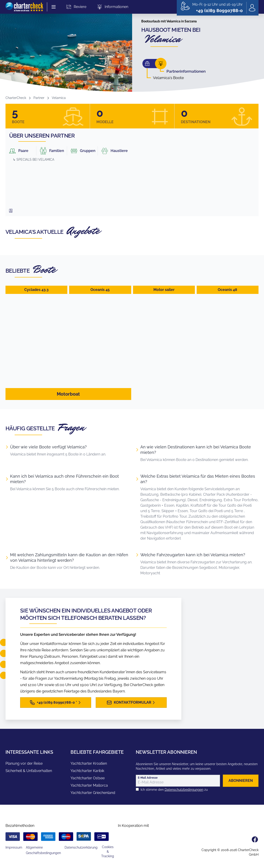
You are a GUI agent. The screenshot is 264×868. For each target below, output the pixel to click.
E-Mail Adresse (148, 778)
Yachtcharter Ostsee (88, 778)
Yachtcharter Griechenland (93, 793)
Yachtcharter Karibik (87, 771)
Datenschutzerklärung (81, 847)
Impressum (14, 847)
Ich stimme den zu (174, 790)
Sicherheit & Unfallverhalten (29, 771)
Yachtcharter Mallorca (89, 785)
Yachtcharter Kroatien (89, 763)
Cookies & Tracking (108, 852)
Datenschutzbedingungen (184, 790)
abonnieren (241, 781)
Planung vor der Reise (24, 763)
